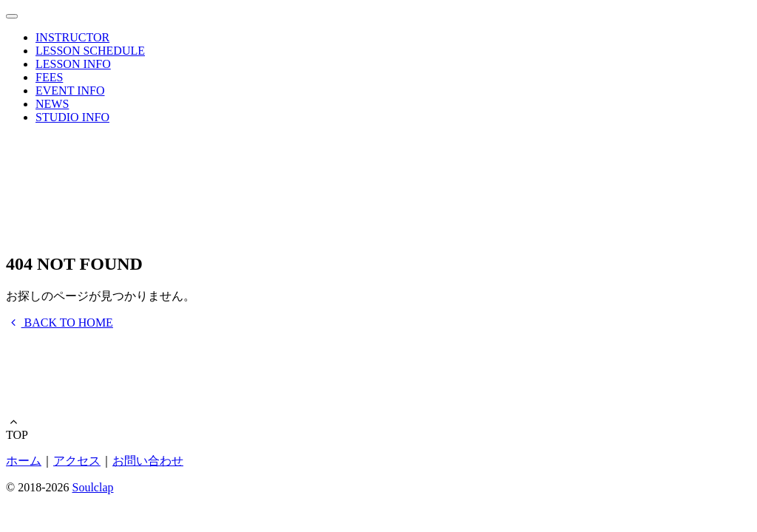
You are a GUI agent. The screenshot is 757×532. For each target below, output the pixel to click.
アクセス (77, 461)
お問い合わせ (148, 461)
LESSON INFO (73, 64)
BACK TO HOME (60, 323)
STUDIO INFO (72, 117)
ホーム (24, 461)
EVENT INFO (70, 91)
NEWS (52, 104)
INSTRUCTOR (72, 37)
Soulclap (92, 487)
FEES (49, 77)
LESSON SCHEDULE (90, 51)
